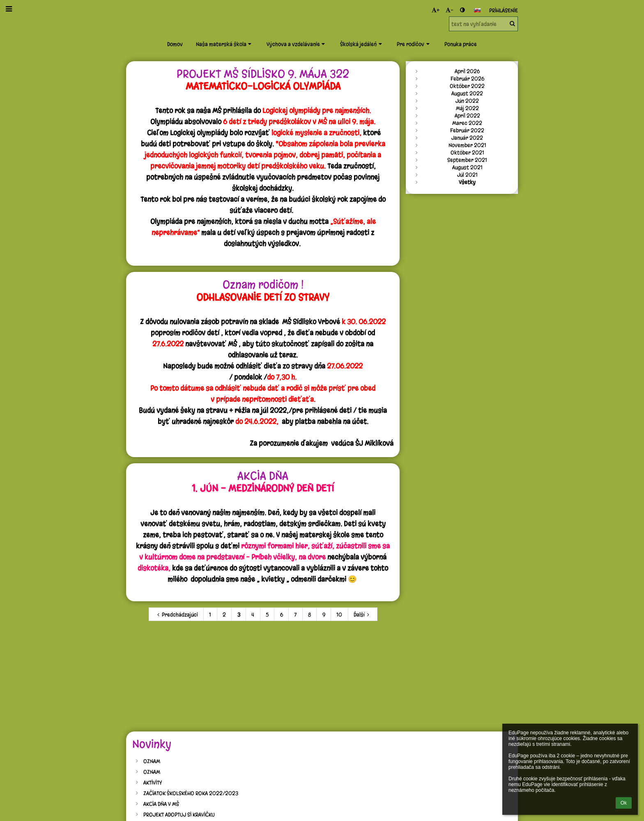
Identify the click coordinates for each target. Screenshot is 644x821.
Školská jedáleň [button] (362, 44)
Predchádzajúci (176, 614)
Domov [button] (175, 44)
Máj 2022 (467, 108)
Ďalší (363, 614)
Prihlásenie (504, 10)
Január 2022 (467, 138)
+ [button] (436, 10)
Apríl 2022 (467, 115)
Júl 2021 (467, 175)
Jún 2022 (467, 101)
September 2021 (467, 160)
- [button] (450, 10)
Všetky (467, 182)
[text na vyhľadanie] (483, 24)
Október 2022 (467, 86)
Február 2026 (467, 78)
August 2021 (467, 167)
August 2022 (467, 93)
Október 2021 (467, 152)
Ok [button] (624, 803)
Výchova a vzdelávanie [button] (297, 44)
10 (339, 614)
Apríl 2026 (467, 71)
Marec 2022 (467, 123)
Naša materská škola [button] (225, 44)
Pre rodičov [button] (414, 44)
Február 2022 (467, 130)
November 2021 (467, 145)
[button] (477, 10)
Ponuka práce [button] (461, 44)
